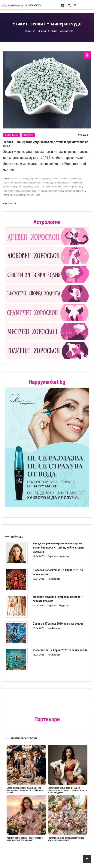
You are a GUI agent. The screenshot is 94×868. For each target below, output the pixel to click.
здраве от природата (40, 178)
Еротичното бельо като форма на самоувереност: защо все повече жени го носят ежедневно (67, 790)
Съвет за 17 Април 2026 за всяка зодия (58, 623)
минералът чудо (29, 191)
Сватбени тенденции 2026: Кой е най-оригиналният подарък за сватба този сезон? (25, 790)
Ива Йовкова (54, 579)
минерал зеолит (11, 191)
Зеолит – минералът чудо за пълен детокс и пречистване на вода (46, 144)
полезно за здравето (75, 191)
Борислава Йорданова (59, 556)
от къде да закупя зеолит (50, 191)
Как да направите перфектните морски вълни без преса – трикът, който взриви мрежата (58, 547)
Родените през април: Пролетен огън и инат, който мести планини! (25, 839)
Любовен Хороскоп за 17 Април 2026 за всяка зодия (58, 572)
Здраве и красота (33, 5)
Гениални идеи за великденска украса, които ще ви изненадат (66, 839)
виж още (10, 203)
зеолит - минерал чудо (71, 178)
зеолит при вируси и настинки (48, 186)
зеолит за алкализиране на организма (22, 183)
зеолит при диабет (73, 186)
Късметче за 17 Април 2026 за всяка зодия (60, 650)
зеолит (55, 178)
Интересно (28, 135)
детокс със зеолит (19, 178)
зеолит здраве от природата (56, 183)
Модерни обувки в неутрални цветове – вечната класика (58, 599)
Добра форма (12, 135)
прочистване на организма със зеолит (22, 195)
